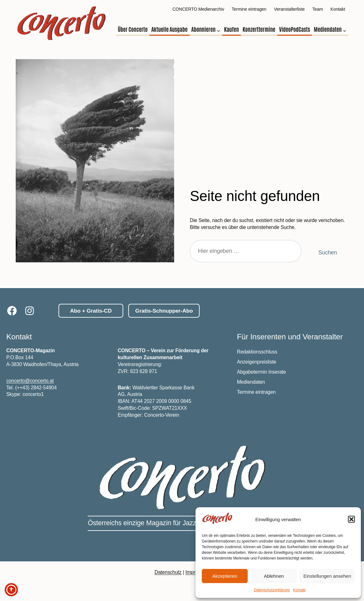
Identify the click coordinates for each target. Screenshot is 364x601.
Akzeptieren (225, 576)
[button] (351, 519)
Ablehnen (274, 576)
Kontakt (299, 590)
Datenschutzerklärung (272, 590)
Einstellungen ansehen (327, 576)
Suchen (328, 253)
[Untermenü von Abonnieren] (219, 31)
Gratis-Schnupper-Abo (164, 311)
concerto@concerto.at (30, 381)
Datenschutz (168, 572)
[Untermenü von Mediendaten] (345, 31)
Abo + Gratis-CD (91, 311)
